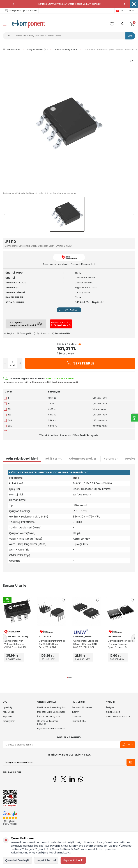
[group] (69, 123)
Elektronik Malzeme (82, 707)
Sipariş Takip (113, 712)
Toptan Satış (79, 721)
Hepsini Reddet (46, 860)
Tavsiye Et (24, 333)
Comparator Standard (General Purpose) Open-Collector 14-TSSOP (120, 644)
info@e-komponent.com (21, 10)
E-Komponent (12, 50)
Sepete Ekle (80, 363)
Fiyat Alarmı (42, 333)
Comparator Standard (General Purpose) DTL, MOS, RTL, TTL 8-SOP (86, 644)
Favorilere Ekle (61, 333)
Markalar (77, 717)
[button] (13, 4)
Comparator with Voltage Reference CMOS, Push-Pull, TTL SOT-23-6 (15, 644)
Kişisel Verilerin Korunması (51, 729)
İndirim (76, 712)
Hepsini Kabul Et (73, 860)
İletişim (110, 707)
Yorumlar (111, 459)
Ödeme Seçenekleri (83, 459)
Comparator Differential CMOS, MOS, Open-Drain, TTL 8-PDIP (52, 644)
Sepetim (7, 717)
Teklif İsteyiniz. (89, 435)
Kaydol (128, 745)
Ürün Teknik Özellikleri (22, 459)
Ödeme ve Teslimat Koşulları (48, 722)
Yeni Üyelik (8, 712)
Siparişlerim (9, 721)
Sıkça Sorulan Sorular (118, 717)
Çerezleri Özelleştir (17, 860)
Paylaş (9, 333)
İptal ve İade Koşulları (49, 717)
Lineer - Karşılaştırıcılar (65, 50)
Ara (130, 36)
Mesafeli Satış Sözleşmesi (51, 712)
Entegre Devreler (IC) (37, 50)
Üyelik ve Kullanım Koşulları (52, 707)
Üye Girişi (8, 707)
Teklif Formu (53, 459)
